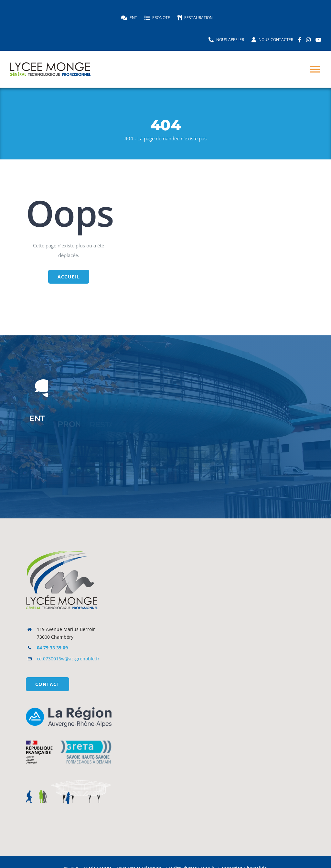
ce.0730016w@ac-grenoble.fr (68, 659)
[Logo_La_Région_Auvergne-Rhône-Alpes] (69, 710)
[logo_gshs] (69, 736)
